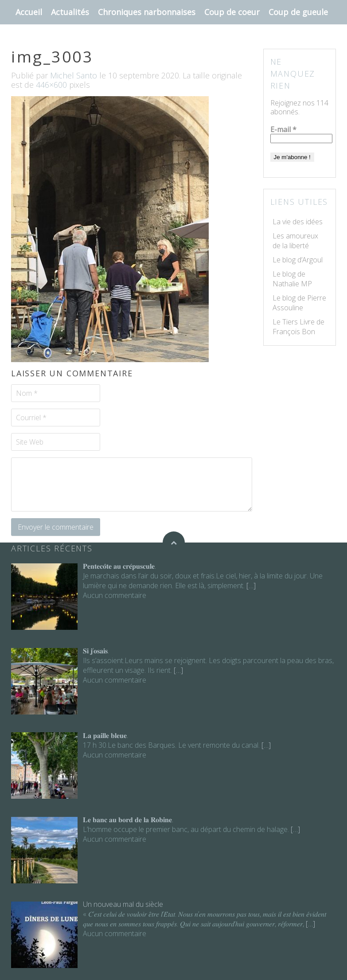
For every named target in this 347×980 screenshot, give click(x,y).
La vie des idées (298, 222)
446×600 (51, 85)
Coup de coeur (232, 12)
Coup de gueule (298, 12)
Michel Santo (74, 75)
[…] (250, 586)
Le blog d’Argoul (298, 260)
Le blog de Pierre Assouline (299, 303)
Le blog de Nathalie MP (292, 279)
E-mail (283, 129)
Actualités (70, 12)
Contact (31, 36)
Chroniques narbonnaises (147, 12)
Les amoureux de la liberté (295, 241)
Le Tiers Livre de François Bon (298, 327)
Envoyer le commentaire (56, 527)
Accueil (29, 12)
